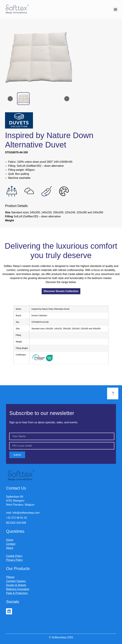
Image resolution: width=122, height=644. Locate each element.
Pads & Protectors (17, 593)
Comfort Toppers (16, 581)
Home (10, 540)
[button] (115, 9)
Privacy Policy (14, 560)
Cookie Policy (14, 556)
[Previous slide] (10, 99)
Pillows (10, 577)
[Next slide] (67, 99)
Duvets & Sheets (16, 585)
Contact (11, 544)
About (10, 548)
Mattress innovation (18, 589)
